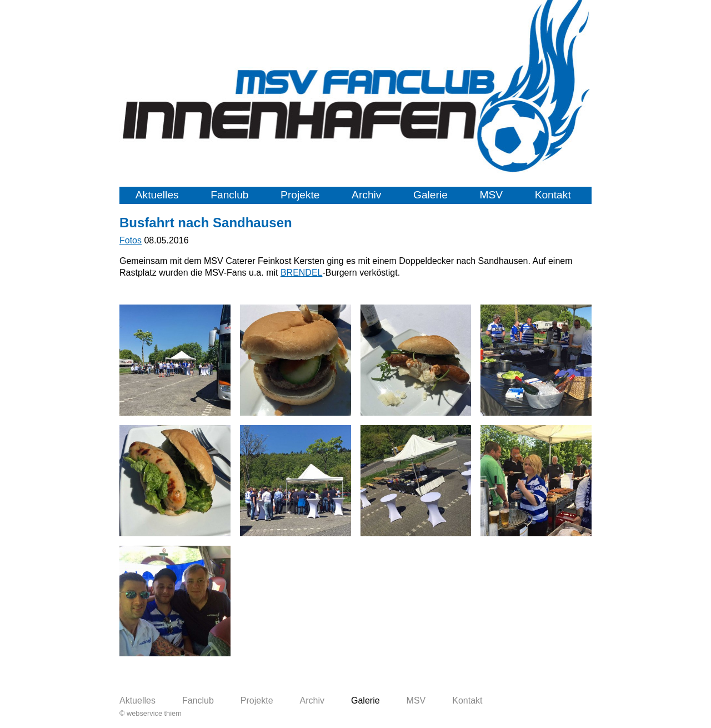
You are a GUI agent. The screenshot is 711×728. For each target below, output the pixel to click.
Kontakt (553, 195)
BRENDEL (302, 273)
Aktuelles (157, 195)
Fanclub (229, 195)
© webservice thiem (151, 713)
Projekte (300, 195)
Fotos (131, 240)
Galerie (430, 195)
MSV (491, 195)
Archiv (366, 195)
